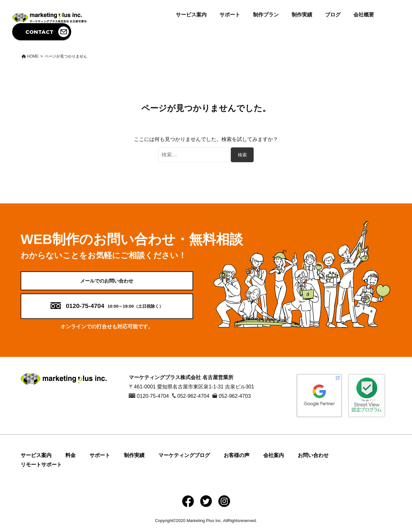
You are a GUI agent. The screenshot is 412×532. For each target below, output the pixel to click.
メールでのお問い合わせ (107, 283)
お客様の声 (237, 460)
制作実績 (302, 15)
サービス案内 (191, 15)
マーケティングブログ (184, 460)
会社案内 (274, 460)
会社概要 (364, 15)
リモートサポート (41, 469)
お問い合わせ (313, 460)
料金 (70, 460)
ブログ (333, 15)
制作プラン (266, 15)
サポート (230, 15)
